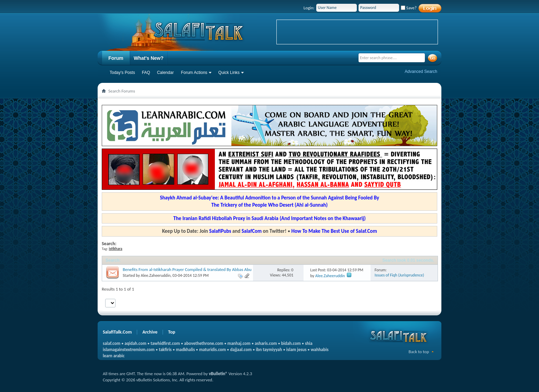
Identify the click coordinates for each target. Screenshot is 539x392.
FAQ (146, 73)
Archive (150, 332)
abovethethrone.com (204, 343)
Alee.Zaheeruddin (156, 275)
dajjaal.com (241, 350)
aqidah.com (135, 343)
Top (172, 332)
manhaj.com (239, 343)
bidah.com (291, 343)
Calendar (166, 73)
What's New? (149, 58)
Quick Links (229, 73)
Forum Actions (194, 73)
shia (309, 343)
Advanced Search (421, 72)
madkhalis (185, 350)
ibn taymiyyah (269, 350)
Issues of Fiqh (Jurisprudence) (399, 275)
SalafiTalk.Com (117, 332)
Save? (409, 8)
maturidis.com (212, 350)
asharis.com (266, 343)
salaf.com (112, 343)
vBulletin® (218, 374)
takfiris (165, 350)
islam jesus (296, 350)
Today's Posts (122, 73)
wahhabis (320, 350)
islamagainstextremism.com (129, 350)
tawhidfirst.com (165, 343)
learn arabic (114, 356)
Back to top (419, 352)
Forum (116, 58)
